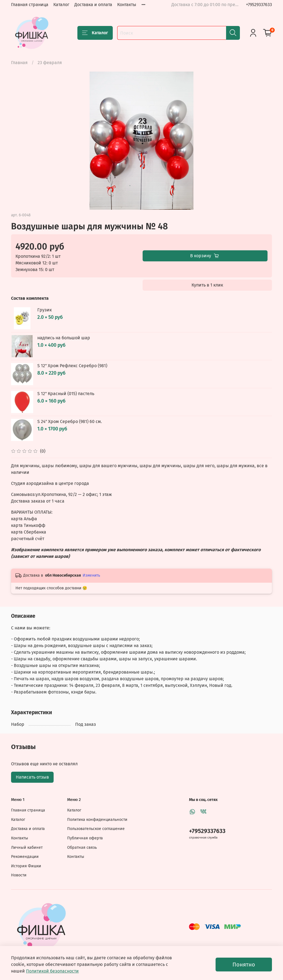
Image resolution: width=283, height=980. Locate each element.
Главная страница (30, 5)
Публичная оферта (85, 838)
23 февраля (50, 63)
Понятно (244, 965)
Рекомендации (25, 857)
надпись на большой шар (64, 338)
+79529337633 (259, 5)
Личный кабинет (27, 848)
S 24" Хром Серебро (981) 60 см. (70, 421)
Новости (19, 875)
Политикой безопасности (52, 971)
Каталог (61, 5)
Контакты (127, 5)
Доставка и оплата (93, 5)
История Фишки (26, 866)
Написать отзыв (32, 777)
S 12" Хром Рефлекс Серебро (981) (72, 366)
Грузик (44, 310)
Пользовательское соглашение (96, 829)
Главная (19, 63)
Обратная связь (82, 848)
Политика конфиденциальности (97, 820)
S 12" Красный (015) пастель (66, 394)
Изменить (91, 575)
